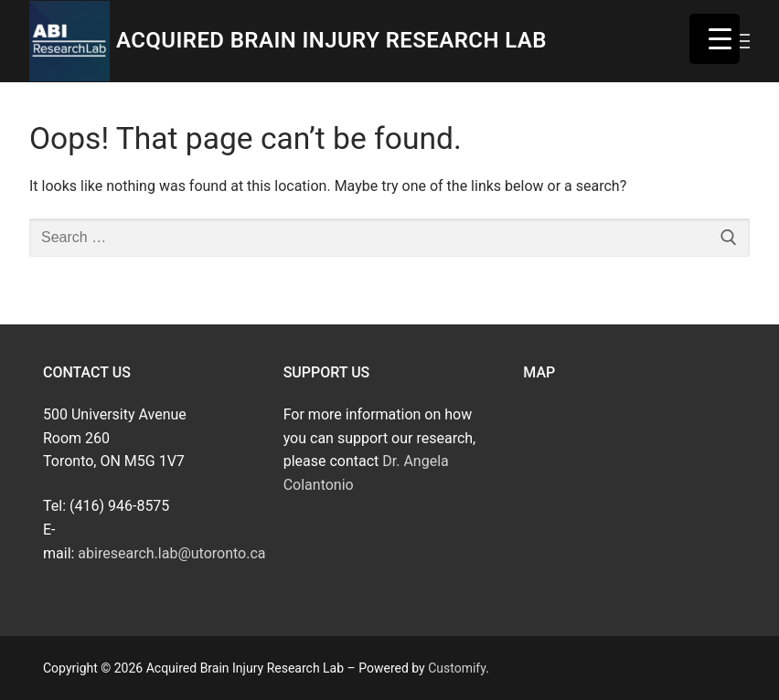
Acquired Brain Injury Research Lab (331, 40)
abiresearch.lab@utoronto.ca (171, 553)
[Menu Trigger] (715, 39)
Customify (457, 668)
